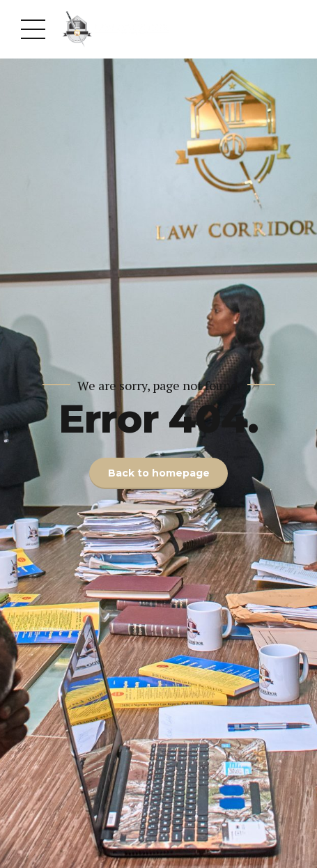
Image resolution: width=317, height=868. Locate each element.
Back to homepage (159, 473)
